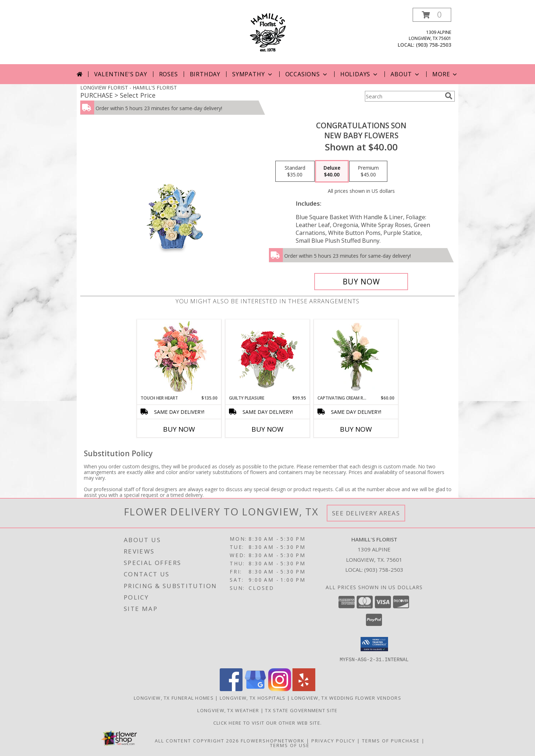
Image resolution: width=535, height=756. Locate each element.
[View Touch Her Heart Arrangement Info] (179, 357)
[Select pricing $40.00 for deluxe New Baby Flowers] (332, 171)
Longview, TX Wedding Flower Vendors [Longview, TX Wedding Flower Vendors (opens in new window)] (346, 698)
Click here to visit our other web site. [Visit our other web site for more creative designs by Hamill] (268, 722)
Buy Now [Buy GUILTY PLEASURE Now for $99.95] (267, 429)
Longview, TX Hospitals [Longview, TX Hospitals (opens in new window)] (253, 698)
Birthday (205, 74)
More (445, 74)
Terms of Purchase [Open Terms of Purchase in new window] (391, 740)
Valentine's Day (121, 74)
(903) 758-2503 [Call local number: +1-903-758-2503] (434, 45)
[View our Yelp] (304, 689)
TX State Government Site (301, 710)
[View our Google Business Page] (255, 689)
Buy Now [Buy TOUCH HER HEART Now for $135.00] (179, 429)
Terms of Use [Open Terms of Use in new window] (290, 745)
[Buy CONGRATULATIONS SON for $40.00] (361, 282)
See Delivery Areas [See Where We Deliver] (366, 513)
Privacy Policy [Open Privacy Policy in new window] (333, 740)
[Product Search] (403, 96)
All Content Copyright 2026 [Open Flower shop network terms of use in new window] (197, 740)
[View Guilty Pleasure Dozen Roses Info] (268, 357)
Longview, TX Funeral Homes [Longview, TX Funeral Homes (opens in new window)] (174, 698)
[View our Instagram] (280, 689)
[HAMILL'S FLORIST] (268, 32)
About (406, 74)
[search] (449, 96)
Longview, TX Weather (228, 710)
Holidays (360, 74)
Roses (169, 74)
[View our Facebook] (231, 689)
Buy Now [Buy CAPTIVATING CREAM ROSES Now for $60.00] (356, 429)
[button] (432, 15)
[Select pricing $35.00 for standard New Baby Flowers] (295, 171)
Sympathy (253, 74)
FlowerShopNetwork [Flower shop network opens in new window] (273, 740)
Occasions (307, 74)
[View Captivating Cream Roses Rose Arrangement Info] (356, 357)
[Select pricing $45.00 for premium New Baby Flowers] (368, 171)
